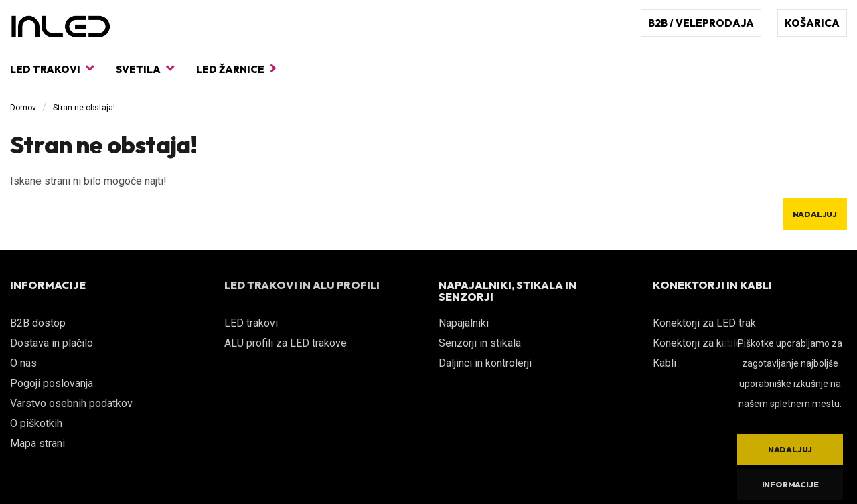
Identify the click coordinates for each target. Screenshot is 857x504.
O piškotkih (36, 423)
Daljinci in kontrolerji (485, 363)
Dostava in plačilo (52, 343)
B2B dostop (38, 323)
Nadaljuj (815, 214)
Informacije (790, 484)
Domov (23, 108)
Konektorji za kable (697, 343)
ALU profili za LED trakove (286, 343)
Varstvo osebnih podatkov (71, 403)
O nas (23, 363)
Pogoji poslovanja (52, 383)
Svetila (145, 69)
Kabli (665, 363)
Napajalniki (464, 323)
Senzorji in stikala (480, 343)
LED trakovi (52, 69)
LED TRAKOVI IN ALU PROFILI (302, 285)
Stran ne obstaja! (84, 108)
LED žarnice (236, 69)
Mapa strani (37, 443)
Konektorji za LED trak (704, 323)
